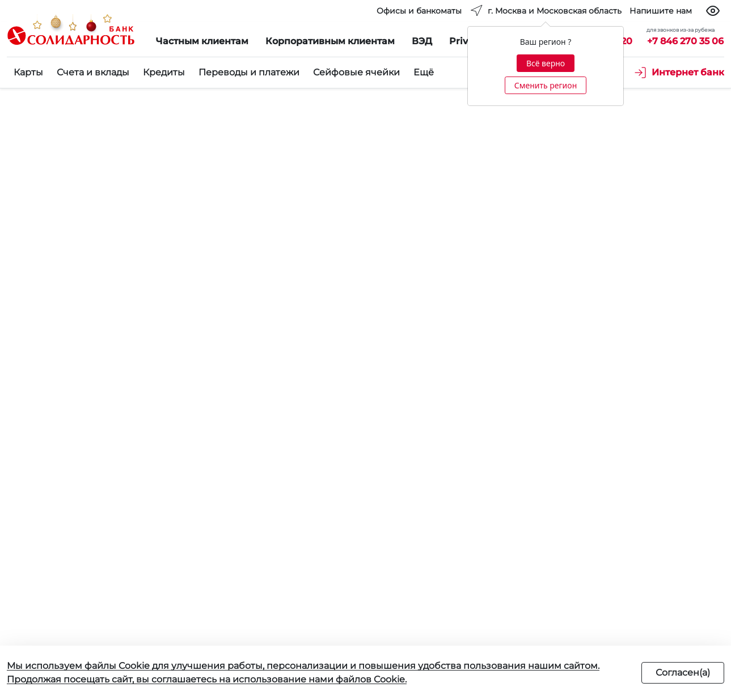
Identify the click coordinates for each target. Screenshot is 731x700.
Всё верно (546, 63)
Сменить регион (546, 85)
